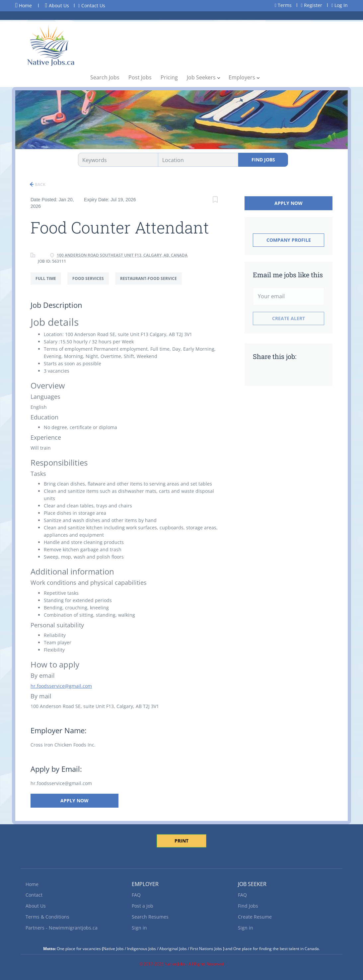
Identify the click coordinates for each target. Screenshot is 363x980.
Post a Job (143, 906)
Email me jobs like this (288, 275)
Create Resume (255, 917)
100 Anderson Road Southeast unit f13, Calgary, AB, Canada (122, 255)
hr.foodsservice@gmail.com (61, 686)
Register (312, 5)
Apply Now (74, 801)
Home (24, 5)
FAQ (136, 895)
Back (40, 184)
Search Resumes (150, 917)
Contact (34, 895)
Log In (340, 5)
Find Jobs (263, 160)
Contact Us (92, 5)
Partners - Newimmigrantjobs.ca (62, 928)
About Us (57, 5)
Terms (283, 5)
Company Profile (289, 240)
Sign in (139, 928)
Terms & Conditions (47, 917)
